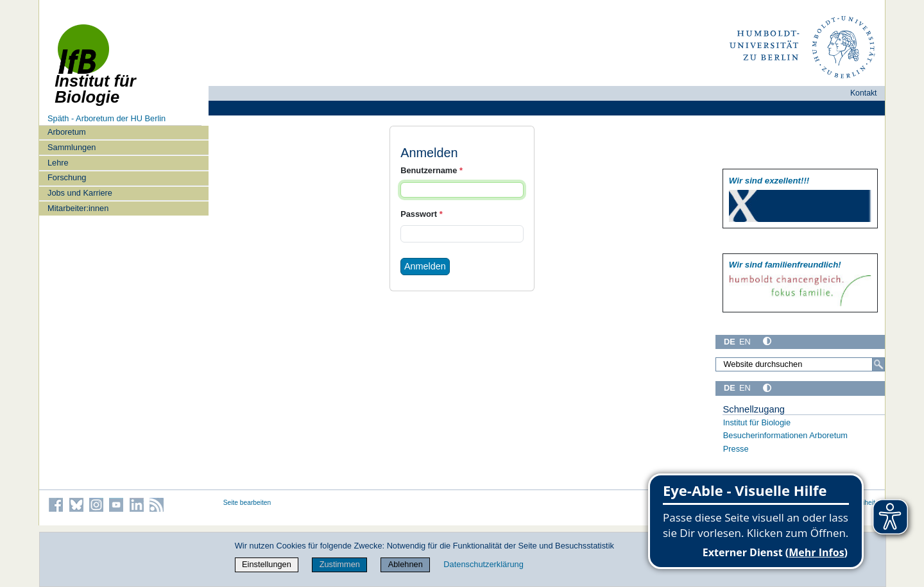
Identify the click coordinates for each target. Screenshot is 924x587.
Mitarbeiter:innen (78, 208)
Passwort (421, 214)
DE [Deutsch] (730, 342)
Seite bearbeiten (247, 503)
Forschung (67, 177)
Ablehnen (406, 564)
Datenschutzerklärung (483, 564)
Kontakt (864, 93)
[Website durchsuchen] (800, 364)
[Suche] (878, 364)
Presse (736, 449)
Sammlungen (72, 147)
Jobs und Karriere (80, 193)
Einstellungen (267, 564)
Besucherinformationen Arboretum (785, 435)
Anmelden (425, 266)
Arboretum (67, 132)
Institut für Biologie (757, 422)
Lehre (58, 163)
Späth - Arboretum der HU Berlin (107, 118)
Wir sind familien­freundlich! (785, 265)
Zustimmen (340, 564)
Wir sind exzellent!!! (769, 181)
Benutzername (432, 170)
